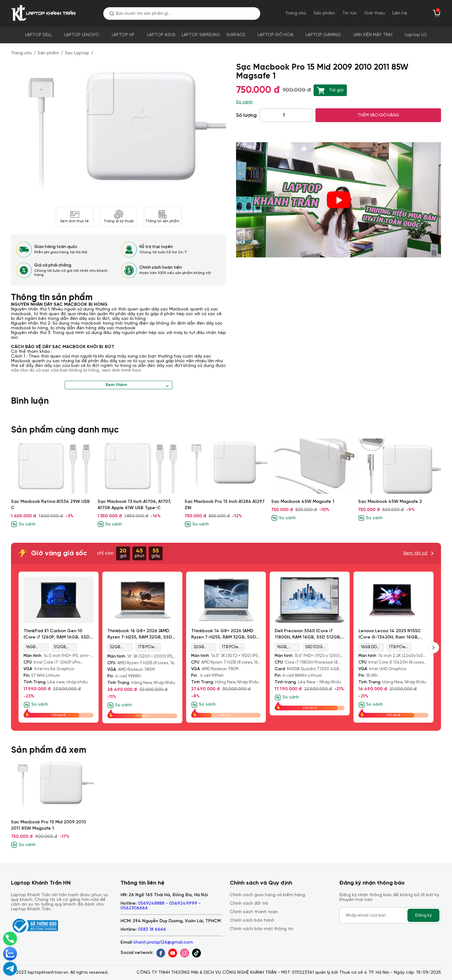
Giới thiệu (375, 13)
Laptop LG (416, 35)
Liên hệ (400, 13)
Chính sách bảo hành (252, 921)
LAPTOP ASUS (161, 35)
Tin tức (350, 13)
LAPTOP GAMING (323, 35)
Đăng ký (423, 915)
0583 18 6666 (152, 930)
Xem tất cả (415, 553)
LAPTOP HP (123, 35)
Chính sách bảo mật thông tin (261, 929)
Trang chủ (296, 13)
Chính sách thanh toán (254, 912)
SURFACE (236, 35)
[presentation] (433, 648)
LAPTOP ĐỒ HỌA (275, 35)
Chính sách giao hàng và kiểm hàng (267, 895)
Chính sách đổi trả (249, 904)
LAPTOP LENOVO (82, 35)
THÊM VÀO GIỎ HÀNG (378, 115)
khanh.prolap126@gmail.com (163, 942)
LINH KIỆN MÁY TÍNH (373, 35)
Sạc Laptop (77, 53)
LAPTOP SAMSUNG (201, 35)
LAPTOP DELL (38, 35)
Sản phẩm (324, 13)
